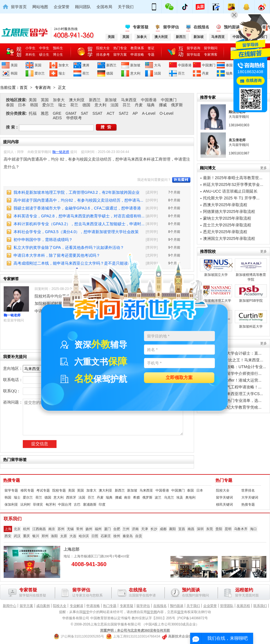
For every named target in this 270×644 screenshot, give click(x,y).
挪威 (163, 105)
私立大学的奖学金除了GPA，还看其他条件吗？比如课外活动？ (69, 247)
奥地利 (190, 497)
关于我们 (126, 7)
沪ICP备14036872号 (192, 618)
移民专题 (27, 490)
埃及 (180, 497)
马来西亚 (129, 100)
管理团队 (227, 606)
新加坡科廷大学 (251, 319)
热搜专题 (12, 480)
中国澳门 (209, 65)
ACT (111, 113)
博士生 (58, 55)
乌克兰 (169, 497)
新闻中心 (10, 606)
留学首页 (19, 7)
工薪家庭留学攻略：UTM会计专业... (235, 367)
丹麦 (205, 73)
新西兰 (111, 65)
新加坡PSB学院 (251, 293)
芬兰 (181, 73)
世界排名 (248, 490)
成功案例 (43, 606)
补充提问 (181, 180)
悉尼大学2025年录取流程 (225, 232)
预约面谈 (177, 606)
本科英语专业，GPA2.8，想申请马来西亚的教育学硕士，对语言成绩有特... (79, 216)
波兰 (158, 497)
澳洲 (86, 65)
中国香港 (185, 65)
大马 (157, 65)
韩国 (14, 73)
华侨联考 (74, 118)
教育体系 (137, 48)
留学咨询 (193, 48)
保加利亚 (11, 505)
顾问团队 (83, 7)
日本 (22, 105)
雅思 (45, 113)
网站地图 (40, 7)
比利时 (26, 505)
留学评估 (171, 27)
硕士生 (44, 55)
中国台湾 (65, 505)
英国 (38, 65)
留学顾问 (211, 48)
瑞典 (229, 73)
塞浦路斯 (90, 505)
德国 (110, 73)
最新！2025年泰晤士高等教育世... (233, 178)
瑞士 (62, 73)
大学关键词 (250, 497)
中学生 (44, 48)
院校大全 (103, 48)
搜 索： (12, 127)
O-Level (166, 113)
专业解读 (76, 606)
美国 (14, 65)
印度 (102, 505)
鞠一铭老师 (61, 152)
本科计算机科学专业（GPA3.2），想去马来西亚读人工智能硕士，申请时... (79, 224)
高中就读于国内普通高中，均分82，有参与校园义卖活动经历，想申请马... (78, 200)
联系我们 (260, 606)
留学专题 (11, 490)
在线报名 (201, 27)
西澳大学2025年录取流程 (225, 205)
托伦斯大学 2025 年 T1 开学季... (231, 198)
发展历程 (243, 606)
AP (135, 113)
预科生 (58, 48)
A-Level (149, 113)
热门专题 (224, 480)
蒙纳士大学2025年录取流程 (227, 218)
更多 (264, 168)
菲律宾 (38, 505)
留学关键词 (224, 497)
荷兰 (86, 73)
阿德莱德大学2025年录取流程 (229, 211)
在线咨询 (254, 81)
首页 (24, 87)
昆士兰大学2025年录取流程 (227, 225)
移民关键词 (224, 505)
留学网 (152, 612)
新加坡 (135, 65)
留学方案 (120, 55)
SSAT (98, 113)
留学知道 (193, 55)
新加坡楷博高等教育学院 (251, 270)
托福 (33, 113)
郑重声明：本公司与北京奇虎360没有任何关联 (135, 631)
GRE (57, 113)
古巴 (77, 505)
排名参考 (103, 55)
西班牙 (71, 497)
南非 (127, 497)
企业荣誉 (62, 7)
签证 (151, 48)
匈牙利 (51, 505)
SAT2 (123, 113)
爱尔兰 (40, 73)
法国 (157, 73)
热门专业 (120, 48)
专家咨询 (43, 87)
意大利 (135, 73)
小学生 (30, 48)
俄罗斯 (177, 105)
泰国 (229, 65)
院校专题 (59, 490)
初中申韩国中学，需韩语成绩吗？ (43, 240)
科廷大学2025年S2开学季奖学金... (233, 184)
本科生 (30, 55)
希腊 (136, 497)
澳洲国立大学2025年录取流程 (229, 238)
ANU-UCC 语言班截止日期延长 (230, 191)
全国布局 (104, 7)
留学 (86, 612)
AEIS (57, 118)
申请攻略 (137, 55)
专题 (151, 55)
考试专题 (43, 490)
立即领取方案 (179, 378)
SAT (84, 113)
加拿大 (64, 65)
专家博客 (211, 55)
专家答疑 (141, 27)
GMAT (71, 113)
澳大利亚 (77, 100)
